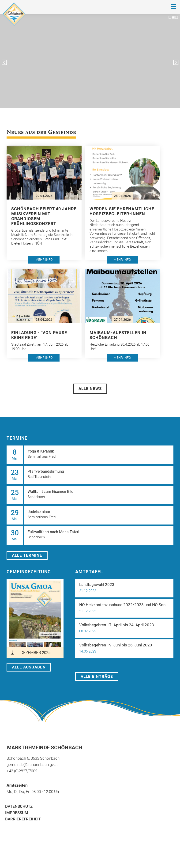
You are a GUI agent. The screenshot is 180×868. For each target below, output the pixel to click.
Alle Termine (27, 555)
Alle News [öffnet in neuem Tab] (90, 389)
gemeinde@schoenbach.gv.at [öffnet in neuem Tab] (32, 765)
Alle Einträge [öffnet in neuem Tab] (97, 676)
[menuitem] (90, 806)
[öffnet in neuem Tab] (35, 619)
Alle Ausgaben (29, 667)
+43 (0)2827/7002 (22, 771)
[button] (44, 203)
